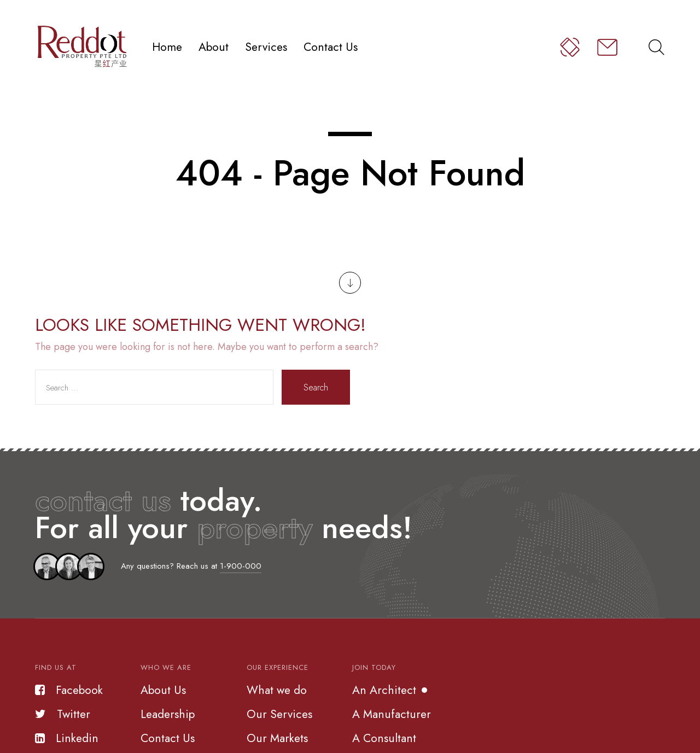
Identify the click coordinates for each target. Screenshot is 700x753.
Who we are (166, 667)
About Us (163, 690)
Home (167, 47)
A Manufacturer (392, 714)
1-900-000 (241, 566)
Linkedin (67, 738)
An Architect (384, 690)
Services (266, 47)
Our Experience (278, 667)
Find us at (56, 667)
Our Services (279, 714)
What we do (277, 690)
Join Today (374, 667)
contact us (103, 500)
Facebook (69, 690)
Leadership (168, 714)
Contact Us (331, 47)
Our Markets (277, 738)
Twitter (63, 714)
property (255, 527)
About (214, 47)
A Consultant (384, 738)
